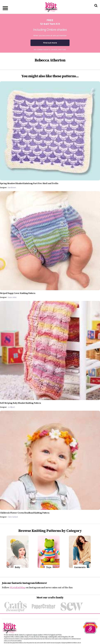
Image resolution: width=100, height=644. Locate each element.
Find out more (50, 43)
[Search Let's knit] (96, 9)
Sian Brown (12, 187)
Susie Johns (12, 297)
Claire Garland (13, 517)
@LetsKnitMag (17, 588)
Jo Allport (11, 407)
